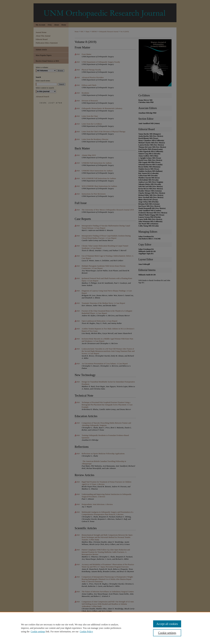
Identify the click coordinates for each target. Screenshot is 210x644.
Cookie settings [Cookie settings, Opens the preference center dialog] (167, 633)
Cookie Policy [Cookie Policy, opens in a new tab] (86, 632)
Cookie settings (38, 632)
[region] (105, 628)
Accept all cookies (167, 624)
